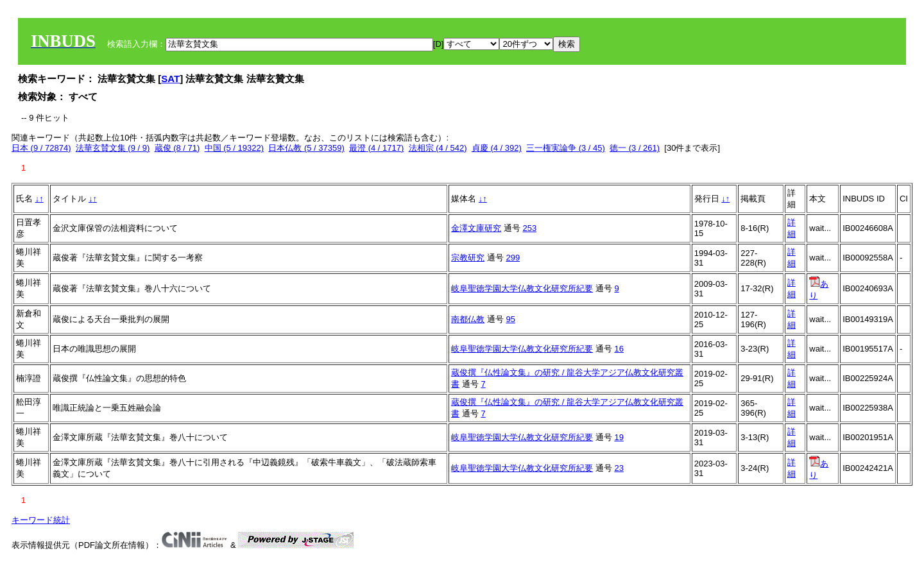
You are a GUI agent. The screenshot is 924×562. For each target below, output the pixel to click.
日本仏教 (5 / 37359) (306, 148)
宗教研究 (468, 258)
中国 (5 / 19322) (235, 148)
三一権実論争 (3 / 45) (566, 148)
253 (529, 228)
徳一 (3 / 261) (635, 148)
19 (619, 437)
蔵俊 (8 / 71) (177, 148)
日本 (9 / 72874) (41, 148)
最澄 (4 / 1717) (376, 148)
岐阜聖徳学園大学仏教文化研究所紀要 (522, 288)
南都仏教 (468, 319)
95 (510, 319)
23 (619, 468)
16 (619, 349)
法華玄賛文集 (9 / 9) (113, 148)
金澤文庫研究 (476, 228)
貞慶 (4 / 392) (497, 148)
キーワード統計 (41, 520)
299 (513, 258)
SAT (170, 79)
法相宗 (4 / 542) (438, 148)
